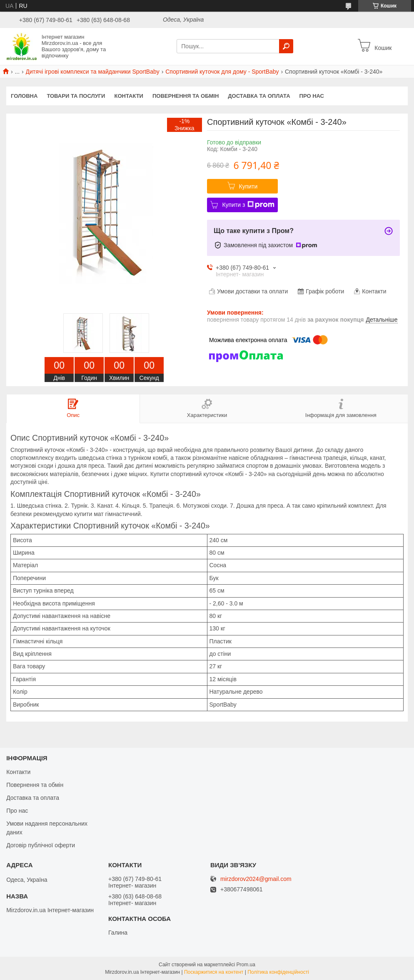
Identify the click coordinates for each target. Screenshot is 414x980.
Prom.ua (246, 965)
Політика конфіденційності (278, 972)
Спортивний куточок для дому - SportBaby (222, 72)
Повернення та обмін (186, 96)
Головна (24, 96)
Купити (248, 186)
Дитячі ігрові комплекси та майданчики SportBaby (93, 72)
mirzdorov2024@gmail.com (256, 879)
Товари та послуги (76, 96)
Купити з (248, 205)
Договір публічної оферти (41, 845)
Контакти (129, 96)
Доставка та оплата (259, 96)
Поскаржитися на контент (214, 972)
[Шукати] (286, 46)
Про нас (312, 96)
